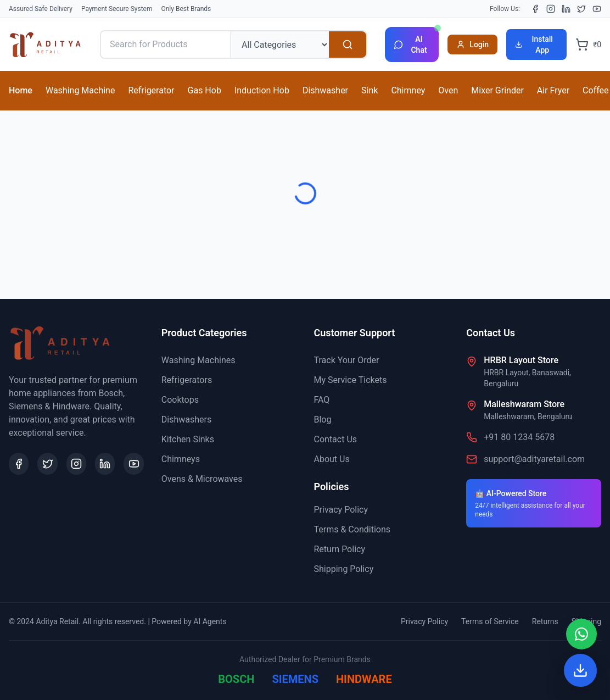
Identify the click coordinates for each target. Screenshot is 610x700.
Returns (545, 621)
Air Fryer (553, 90)
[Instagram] (551, 9)
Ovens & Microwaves (202, 479)
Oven (448, 90)
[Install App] (580, 670)
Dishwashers (186, 420)
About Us (332, 459)
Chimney (408, 90)
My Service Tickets (351, 380)
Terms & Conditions (352, 529)
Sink (370, 90)
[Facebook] (535, 9)
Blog (323, 420)
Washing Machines (198, 360)
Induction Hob (262, 90)
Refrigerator (151, 90)
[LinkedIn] (566, 9)
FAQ (322, 400)
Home (21, 90)
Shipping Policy (344, 569)
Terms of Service (490, 621)
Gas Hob (205, 90)
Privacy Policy (341, 510)
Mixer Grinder (497, 90)
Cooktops (180, 400)
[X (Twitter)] (581, 9)
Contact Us (336, 439)
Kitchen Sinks (188, 439)
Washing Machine (80, 90)
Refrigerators (187, 380)
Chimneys (181, 459)
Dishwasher (325, 90)
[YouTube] (597, 9)
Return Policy (340, 549)
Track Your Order (347, 360)
